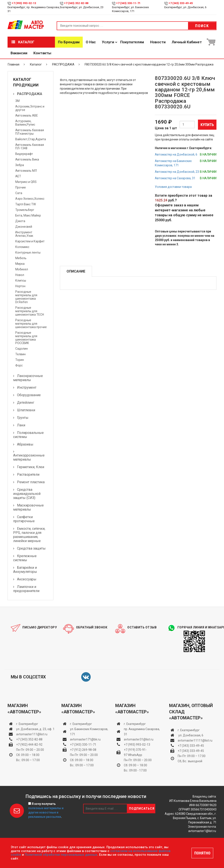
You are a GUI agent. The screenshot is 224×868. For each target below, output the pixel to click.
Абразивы (25, 444)
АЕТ (18, 176)
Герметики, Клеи (31, 467)
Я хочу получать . (46, 810)
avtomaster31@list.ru (139, 739)
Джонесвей (24, 227)
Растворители (28, 475)
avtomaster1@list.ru (202, 831)
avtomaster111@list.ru (32, 734)
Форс (19, 365)
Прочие (21, 187)
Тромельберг (25, 210)
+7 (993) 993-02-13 (137, 745)
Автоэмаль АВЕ (27, 115)
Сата (19, 193)
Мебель (21, 258)
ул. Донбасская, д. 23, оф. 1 (35, 729)
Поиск (202, 26)
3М (17, 101)
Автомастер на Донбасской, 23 (177, 172)
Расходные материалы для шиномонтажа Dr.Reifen (26, 297)
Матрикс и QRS (26, 182)
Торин (20, 360)
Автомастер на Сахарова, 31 (175, 178)
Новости (158, 42)
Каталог (23, 42)
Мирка (20, 264)
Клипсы (21, 281)
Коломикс (22, 247)
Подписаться (142, 809)
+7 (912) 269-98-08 (83, 750)
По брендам (69, 42)
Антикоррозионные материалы (29, 457)
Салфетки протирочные (24, 519)
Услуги (108, 42)
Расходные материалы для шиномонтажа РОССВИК (26, 338)
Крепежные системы (25, 558)
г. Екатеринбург (27, 724)
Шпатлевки (26, 410)
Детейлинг (26, 403)
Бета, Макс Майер (28, 215)
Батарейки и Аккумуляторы (25, 570)
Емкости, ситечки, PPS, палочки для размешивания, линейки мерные (29, 535)
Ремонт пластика (31, 482)
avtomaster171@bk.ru (85, 739)
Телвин (20, 354)
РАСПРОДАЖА (63, 64)
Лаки (21, 425)
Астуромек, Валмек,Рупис (25, 123)
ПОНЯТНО (202, 853)
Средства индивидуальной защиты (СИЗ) (27, 494)
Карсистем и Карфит (30, 241)
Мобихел (22, 269)
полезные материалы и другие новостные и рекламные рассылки (46, 812)
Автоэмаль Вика (27, 159)
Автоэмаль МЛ (26, 171)
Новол (20, 275)
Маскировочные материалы (28, 507)
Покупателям (132, 42)
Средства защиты (31, 548)
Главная (13, 64)
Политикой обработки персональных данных (61, 855)
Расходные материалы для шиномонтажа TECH (30, 311)
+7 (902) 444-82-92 (29, 745)
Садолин (22, 349)
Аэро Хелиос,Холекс (30, 199)
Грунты (23, 418)
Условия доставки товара (173, 187)
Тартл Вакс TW (26, 204)
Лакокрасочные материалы (28, 378)
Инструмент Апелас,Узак (24, 234)
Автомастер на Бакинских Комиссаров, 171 (173, 163)
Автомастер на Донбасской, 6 (176, 154)
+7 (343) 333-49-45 (181, 3)
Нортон (20, 286)
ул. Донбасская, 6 (191, 735)
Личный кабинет (187, 42)
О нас (91, 42)
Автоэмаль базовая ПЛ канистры (30, 132)
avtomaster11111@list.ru (195, 740)
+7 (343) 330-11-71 (128, 3)
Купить (207, 125)
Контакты (42, 53)
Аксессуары (27, 579)
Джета (20, 221)
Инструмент (27, 387)
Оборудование (29, 395)
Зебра (20, 165)
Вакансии (19, 53)
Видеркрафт (24, 154)
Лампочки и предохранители (26, 589)
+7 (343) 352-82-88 (76, 3)
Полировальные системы (28, 435)
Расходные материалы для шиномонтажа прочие (31, 324)
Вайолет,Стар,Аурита (31, 139)
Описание (76, 271)
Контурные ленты (28, 252)
